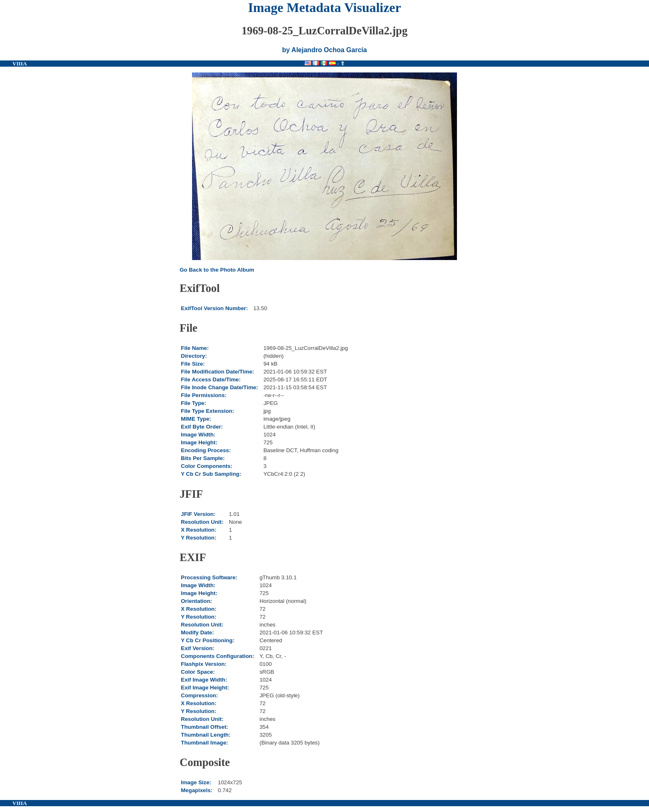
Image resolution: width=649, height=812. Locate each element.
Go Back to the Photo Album (217, 270)
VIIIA (20, 64)
